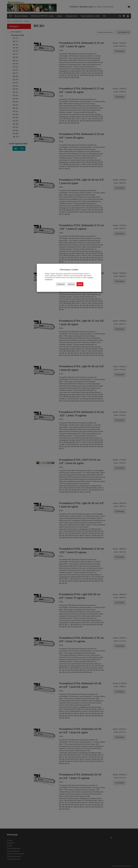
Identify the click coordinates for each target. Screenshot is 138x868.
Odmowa (71, 284)
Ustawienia (61, 284)
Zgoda (80, 284)
